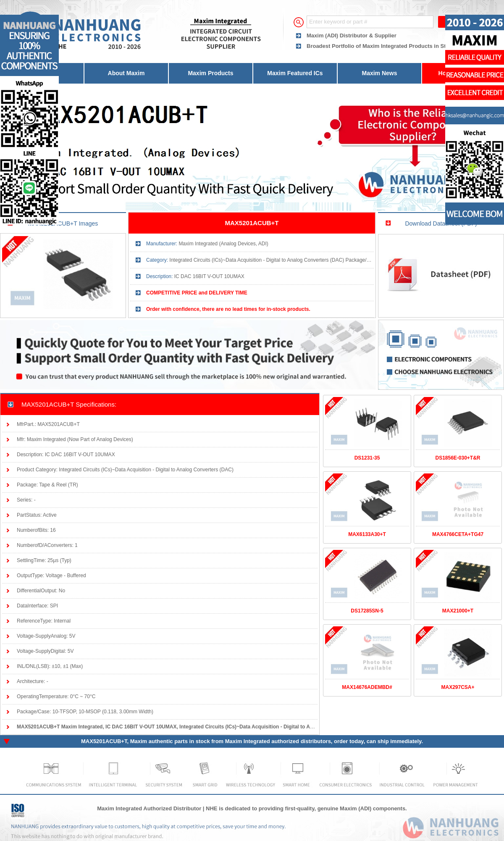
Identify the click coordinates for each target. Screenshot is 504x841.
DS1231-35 (367, 458)
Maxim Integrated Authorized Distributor (149, 808)
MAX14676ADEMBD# (367, 687)
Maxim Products (210, 73)
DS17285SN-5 (367, 611)
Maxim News (379, 73)
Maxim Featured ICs (295, 73)
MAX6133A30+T (367, 534)
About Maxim (126, 73)
